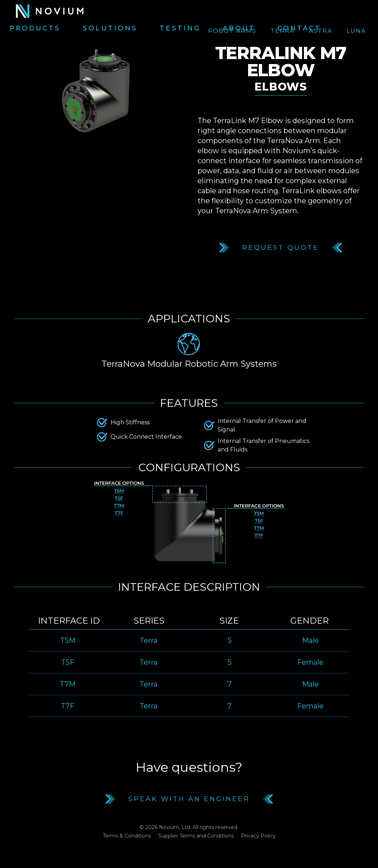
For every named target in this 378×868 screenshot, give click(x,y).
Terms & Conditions (127, 836)
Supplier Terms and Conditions (196, 836)
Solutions (110, 28)
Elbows (281, 87)
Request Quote (281, 248)
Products (35, 28)
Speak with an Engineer (189, 799)
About (239, 28)
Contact (299, 28)
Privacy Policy (258, 836)
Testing (180, 28)
